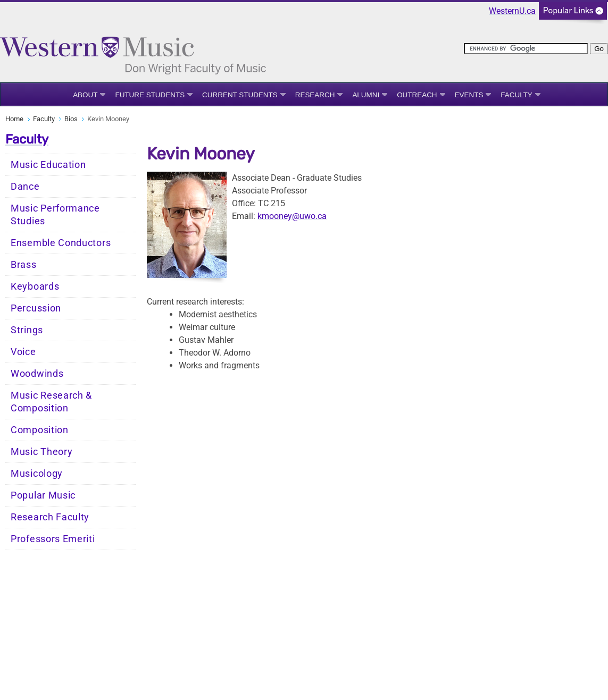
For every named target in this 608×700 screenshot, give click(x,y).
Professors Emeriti (53, 539)
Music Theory (41, 452)
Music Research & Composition (51, 402)
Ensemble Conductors (61, 243)
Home (14, 119)
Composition (40, 430)
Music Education (48, 165)
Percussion (36, 308)
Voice (23, 352)
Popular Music (43, 495)
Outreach (417, 95)
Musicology (37, 474)
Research (315, 95)
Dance (25, 187)
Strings (27, 330)
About (85, 95)
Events (469, 95)
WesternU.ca (512, 11)
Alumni (366, 95)
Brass (24, 265)
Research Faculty (50, 517)
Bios (71, 119)
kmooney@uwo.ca (292, 216)
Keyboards (35, 286)
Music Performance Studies (55, 215)
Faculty (516, 95)
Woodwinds (37, 374)
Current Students (240, 95)
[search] (526, 49)
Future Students (150, 95)
